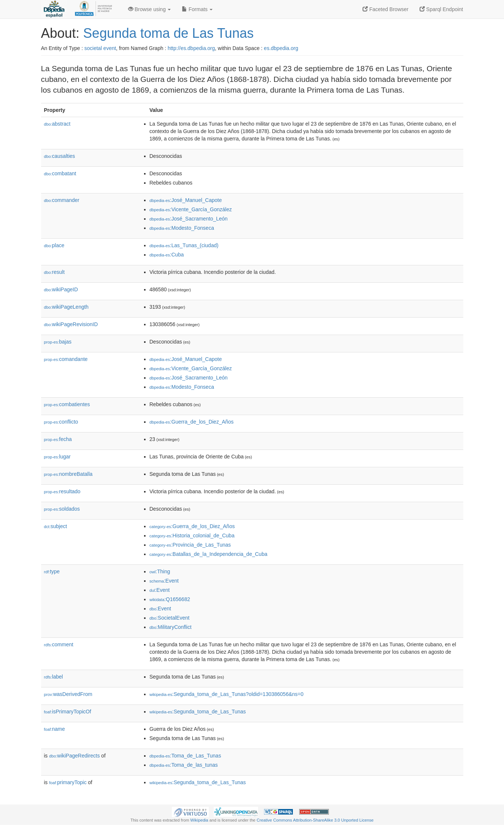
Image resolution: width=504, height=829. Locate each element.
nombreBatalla (68, 474)
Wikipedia (199, 820)
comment (59, 644)
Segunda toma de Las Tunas (168, 33)
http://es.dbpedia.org (191, 48)
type (52, 571)
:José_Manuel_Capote (186, 200)
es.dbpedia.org (281, 48)
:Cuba (167, 255)
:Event (164, 581)
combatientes (67, 404)
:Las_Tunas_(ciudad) (184, 245)
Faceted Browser (385, 9)
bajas (58, 342)
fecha (58, 439)
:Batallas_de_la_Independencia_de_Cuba (208, 554)
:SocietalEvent (170, 618)
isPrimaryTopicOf (68, 712)
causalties (60, 156)
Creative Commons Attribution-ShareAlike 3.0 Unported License (315, 820)
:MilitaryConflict (171, 627)
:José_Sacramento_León (189, 219)
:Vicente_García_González (191, 209)
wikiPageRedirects (75, 756)
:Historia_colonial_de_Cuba (192, 535)
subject (56, 526)
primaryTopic (68, 782)
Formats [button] (197, 9)
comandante (66, 359)
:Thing (160, 571)
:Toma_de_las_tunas (184, 765)
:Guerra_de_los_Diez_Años (192, 422)
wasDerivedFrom (68, 694)
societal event (100, 48)
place (54, 245)
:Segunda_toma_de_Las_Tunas (198, 712)
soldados (62, 509)
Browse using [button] (150, 9)
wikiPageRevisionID (71, 324)
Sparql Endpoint (441, 9)
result (54, 272)
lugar (57, 457)
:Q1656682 (170, 599)
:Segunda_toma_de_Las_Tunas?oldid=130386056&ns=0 (227, 694)
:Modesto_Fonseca (182, 228)
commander (62, 200)
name (55, 729)
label (54, 677)
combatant (60, 173)
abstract (57, 124)
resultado (62, 491)
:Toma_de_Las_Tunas (185, 756)
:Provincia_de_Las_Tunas (190, 545)
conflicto (61, 422)
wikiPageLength (66, 307)
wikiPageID (61, 289)
